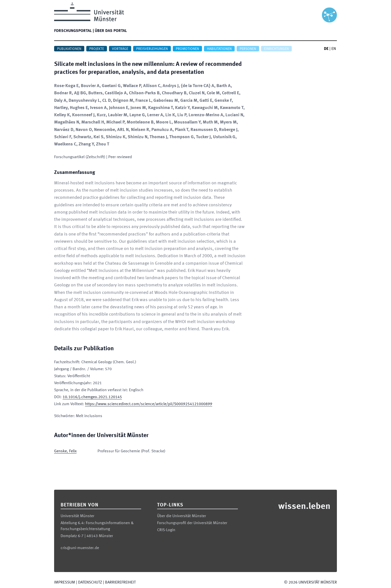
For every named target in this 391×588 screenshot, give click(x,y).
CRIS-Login (166, 530)
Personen (248, 49)
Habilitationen (219, 49)
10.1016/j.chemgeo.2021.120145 (92, 397)
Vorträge (120, 49)
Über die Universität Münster (182, 516)
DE (326, 49)
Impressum (65, 583)
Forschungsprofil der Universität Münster (192, 523)
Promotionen (187, 49)
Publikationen (69, 49)
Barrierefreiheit (120, 583)
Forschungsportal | (74, 31)
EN (334, 49)
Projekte (97, 49)
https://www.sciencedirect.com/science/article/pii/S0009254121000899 (149, 404)
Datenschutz (90, 583)
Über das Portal (111, 31)
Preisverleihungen (152, 49)
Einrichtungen (276, 49)
